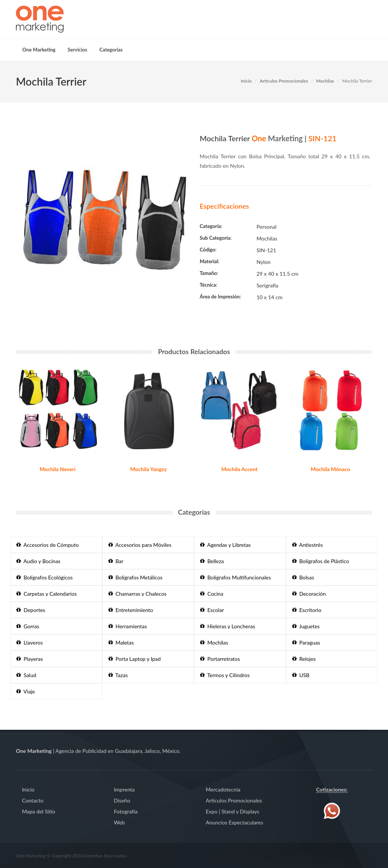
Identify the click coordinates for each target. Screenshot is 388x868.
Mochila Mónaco (330, 469)
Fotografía (126, 811)
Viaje (26, 691)
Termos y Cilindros (225, 675)
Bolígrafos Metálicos (135, 577)
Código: (208, 250)
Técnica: (208, 285)
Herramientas (128, 626)
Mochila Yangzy (149, 469)
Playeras (30, 659)
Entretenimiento (131, 610)
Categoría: (211, 226)
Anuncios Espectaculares (234, 822)
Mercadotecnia (223, 789)
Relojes (304, 659)
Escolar (212, 610)
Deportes (31, 610)
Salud (26, 675)
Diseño (122, 800)
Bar (116, 561)
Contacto (33, 800)
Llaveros (30, 642)
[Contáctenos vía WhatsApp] (332, 810)
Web (120, 822)
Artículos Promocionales (284, 81)
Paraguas (306, 642)
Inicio (246, 81)
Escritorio (307, 610)
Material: (210, 261)
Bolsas (303, 577)
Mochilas (325, 81)
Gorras (28, 626)
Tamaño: (209, 273)
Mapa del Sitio (39, 811)
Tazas (118, 675)
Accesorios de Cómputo (48, 545)
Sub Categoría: (216, 238)
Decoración (309, 594)
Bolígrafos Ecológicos (45, 577)
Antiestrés (307, 545)
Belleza (212, 561)
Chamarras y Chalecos (138, 594)
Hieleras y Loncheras (228, 626)
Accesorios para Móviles (140, 545)
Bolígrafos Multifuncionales (235, 577)
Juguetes (306, 626)
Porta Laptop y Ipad (135, 659)
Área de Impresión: (220, 297)
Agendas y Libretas (225, 545)
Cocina (212, 594)
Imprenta (124, 789)
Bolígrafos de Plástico (321, 561)
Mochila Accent (239, 469)
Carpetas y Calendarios (47, 594)
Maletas (121, 642)
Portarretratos (220, 659)
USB (301, 675)
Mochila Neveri (58, 469)
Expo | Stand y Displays (232, 811)
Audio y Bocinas (38, 561)
